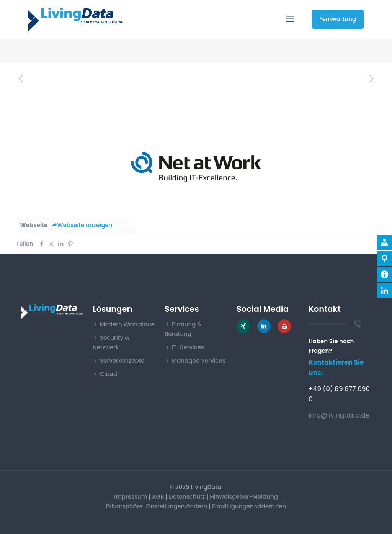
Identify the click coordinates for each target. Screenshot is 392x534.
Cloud (109, 374)
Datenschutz (187, 497)
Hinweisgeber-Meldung (244, 497)
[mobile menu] (290, 19)
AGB (158, 497)
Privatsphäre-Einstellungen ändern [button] (157, 506)
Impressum (131, 497)
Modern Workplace (127, 324)
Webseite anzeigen (82, 225)
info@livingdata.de (339, 415)
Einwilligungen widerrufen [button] (249, 506)
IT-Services (188, 347)
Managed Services (199, 361)
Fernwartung (338, 19)
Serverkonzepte (122, 361)
